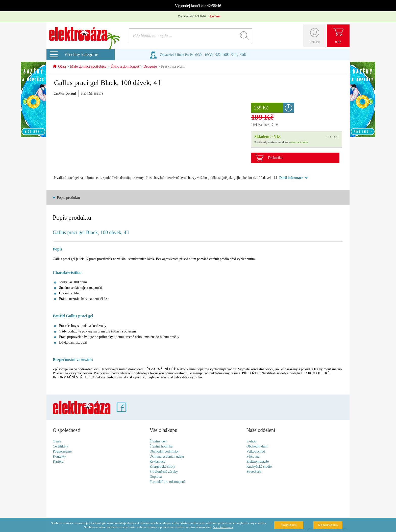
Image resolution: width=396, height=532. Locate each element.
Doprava (156, 477)
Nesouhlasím (328, 525)
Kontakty (59, 457)
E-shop (252, 442)
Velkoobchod (256, 452)
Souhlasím (289, 525)
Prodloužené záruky (164, 472)
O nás (57, 442)
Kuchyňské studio (259, 467)
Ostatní (71, 94)
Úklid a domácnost (125, 67)
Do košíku (275, 158)
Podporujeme (62, 452)
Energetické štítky (162, 467)
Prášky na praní (173, 67)
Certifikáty (60, 447)
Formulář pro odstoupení (167, 482)
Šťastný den (158, 442)
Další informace (291, 178)
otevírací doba (299, 143)
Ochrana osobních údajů (167, 457)
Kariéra (58, 462)
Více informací (223, 527)
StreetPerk (254, 472)
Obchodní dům (257, 447)
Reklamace (157, 462)
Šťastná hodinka (161, 447)
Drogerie (150, 67)
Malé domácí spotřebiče (88, 67)
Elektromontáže (258, 462)
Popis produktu (68, 198)
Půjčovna (253, 457)
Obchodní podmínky (164, 452)
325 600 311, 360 (230, 54)
